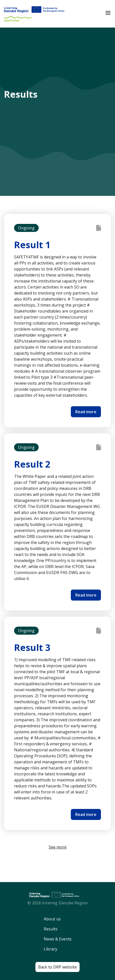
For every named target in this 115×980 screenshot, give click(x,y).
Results (51, 929)
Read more (86, 412)
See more (58, 847)
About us (52, 919)
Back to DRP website (57, 967)
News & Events (58, 939)
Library (50, 949)
